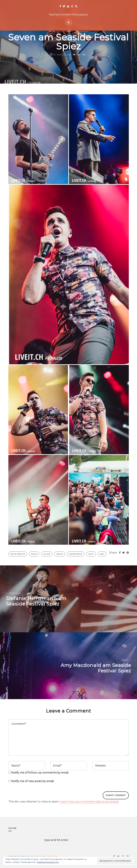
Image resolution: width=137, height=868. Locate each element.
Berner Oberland (18, 554)
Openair (60, 554)
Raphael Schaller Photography (68, 14)
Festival (34, 554)
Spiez (102, 554)
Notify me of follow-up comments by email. (40, 773)
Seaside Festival (76, 554)
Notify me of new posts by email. (33, 781)
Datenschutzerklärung (48, 862)
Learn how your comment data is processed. (90, 802)
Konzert (47, 554)
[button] (38, 139)
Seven (91, 554)
